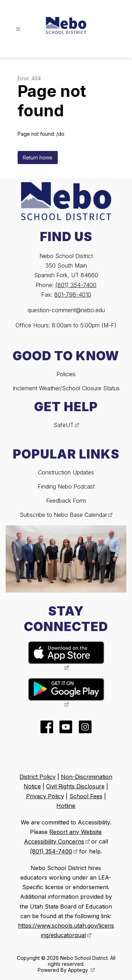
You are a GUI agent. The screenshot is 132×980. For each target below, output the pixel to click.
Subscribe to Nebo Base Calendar (63, 515)
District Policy (37, 777)
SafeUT (64, 425)
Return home (38, 157)
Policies (66, 374)
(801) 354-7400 (76, 285)
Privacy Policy (45, 796)
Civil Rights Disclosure (75, 786)
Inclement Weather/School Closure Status (66, 388)
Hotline (66, 806)
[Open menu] (18, 29)
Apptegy (79, 970)
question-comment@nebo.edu (66, 310)
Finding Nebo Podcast (66, 486)
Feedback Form (66, 501)
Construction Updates (66, 472)
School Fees (86, 796)
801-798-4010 (73, 294)
